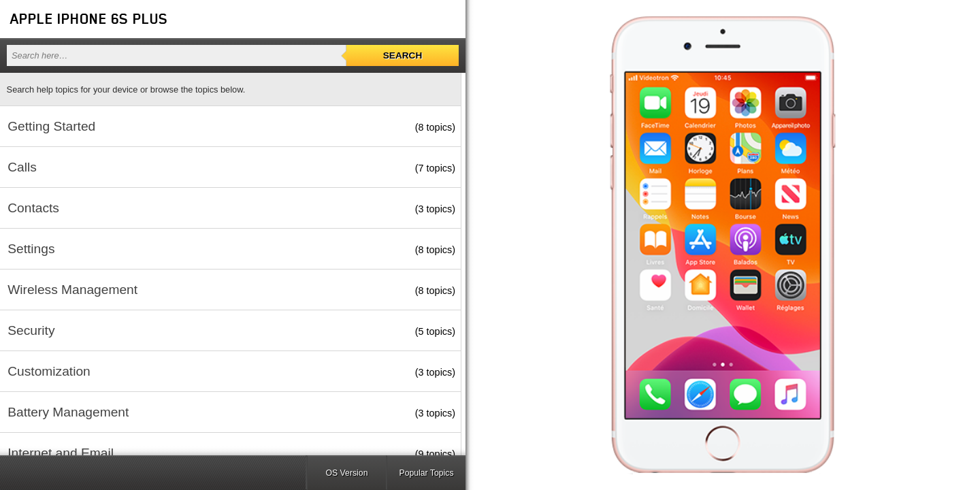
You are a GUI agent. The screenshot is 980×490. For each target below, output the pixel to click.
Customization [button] (49, 371)
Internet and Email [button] (61, 453)
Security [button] (31, 330)
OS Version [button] (347, 473)
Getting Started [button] (51, 126)
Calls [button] (22, 167)
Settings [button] (31, 249)
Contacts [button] (33, 208)
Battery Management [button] (68, 412)
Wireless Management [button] (72, 290)
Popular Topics (426, 473)
